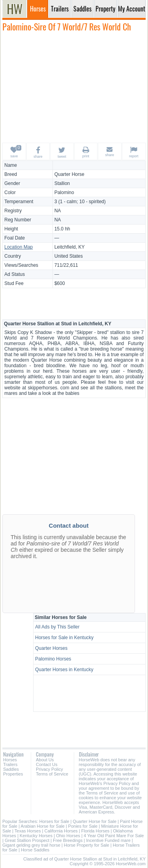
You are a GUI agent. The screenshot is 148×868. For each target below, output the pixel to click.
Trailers (10, 764)
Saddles (11, 769)
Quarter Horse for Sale (95, 821)
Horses (10, 760)
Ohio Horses (68, 836)
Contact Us (47, 764)
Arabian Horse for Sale (42, 826)
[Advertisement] (74, 87)
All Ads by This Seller (57, 627)
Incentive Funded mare (108, 840)
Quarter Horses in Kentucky (64, 670)
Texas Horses (28, 831)
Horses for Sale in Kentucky (64, 638)
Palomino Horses (53, 659)
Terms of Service (52, 774)
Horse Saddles (35, 850)
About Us (45, 760)
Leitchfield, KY (70, 247)
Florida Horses (96, 831)
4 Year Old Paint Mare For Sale (114, 836)
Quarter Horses (51, 648)
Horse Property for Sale (87, 845)
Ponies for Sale (83, 826)
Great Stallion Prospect (27, 840)
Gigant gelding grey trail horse (31, 845)
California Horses (61, 831)
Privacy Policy (49, 769)
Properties (13, 774)
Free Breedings (68, 840)
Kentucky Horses (36, 836)
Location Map (19, 247)
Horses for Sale (54, 821)
